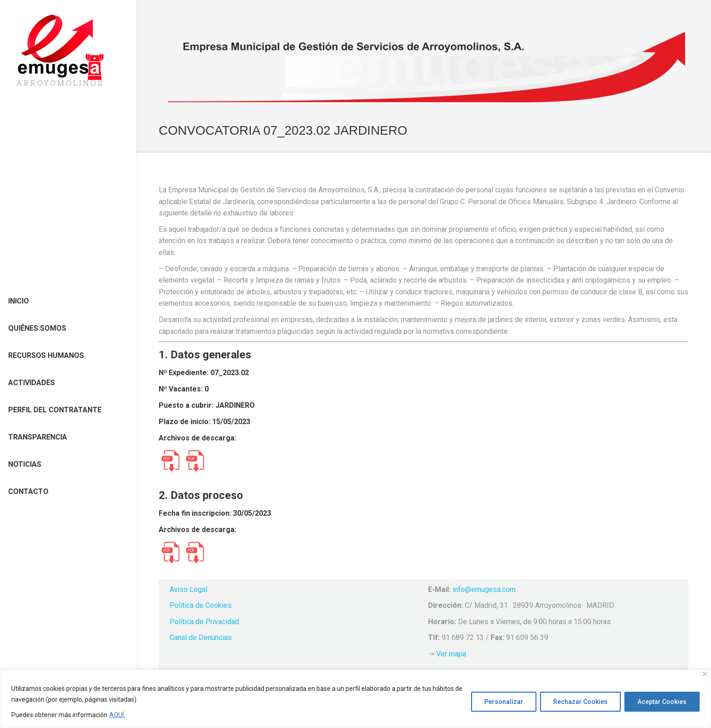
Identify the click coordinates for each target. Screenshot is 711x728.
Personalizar (504, 702)
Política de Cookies (201, 605)
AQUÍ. (117, 715)
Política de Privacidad (204, 622)
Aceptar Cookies (662, 702)
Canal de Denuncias (201, 638)
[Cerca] (705, 674)
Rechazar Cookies (580, 702)
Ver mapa (451, 654)
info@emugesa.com (484, 589)
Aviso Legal (188, 589)
